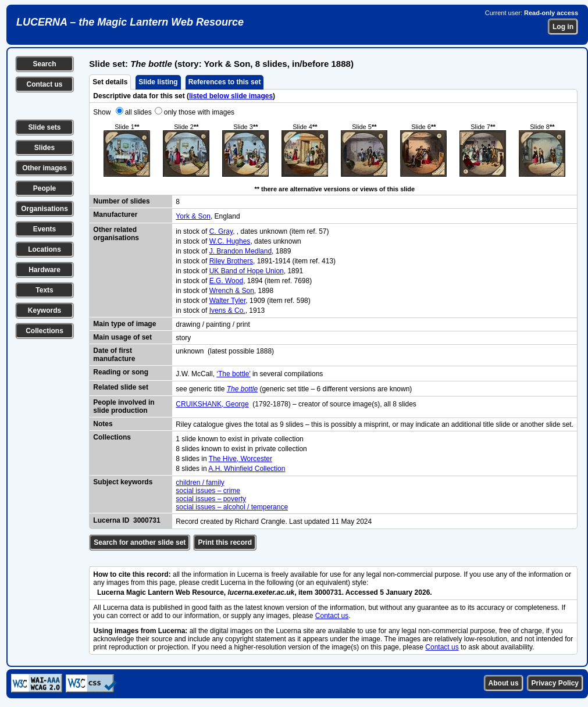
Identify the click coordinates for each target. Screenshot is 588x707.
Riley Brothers (231, 261)
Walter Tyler (228, 301)
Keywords (44, 310)
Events (44, 229)
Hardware (44, 270)
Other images (44, 168)
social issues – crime (208, 491)
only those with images (199, 112)
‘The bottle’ (233, 374)
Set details (110, 82)
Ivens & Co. (227, 310)
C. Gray (221, 231)
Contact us (44, 84)
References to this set (225, 82)
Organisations (44, 209)
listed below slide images (231, 96)
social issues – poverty (211, 499)
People (44, 188)
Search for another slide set (140, 542)
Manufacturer (115, 215)
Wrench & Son (232, 291)
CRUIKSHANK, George (212, 404)
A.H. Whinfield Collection (247, 469)
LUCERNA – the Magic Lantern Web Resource (130, 22)
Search (44, 64)
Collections (44, 331)
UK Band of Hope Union (247, 271)
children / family (200, 483)
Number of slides (121, 201)
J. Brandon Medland (240, 251)
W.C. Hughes (230, 241)
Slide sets (44, 127)
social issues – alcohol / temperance (232, 507)
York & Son (193, 216)
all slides (138, 112)
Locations (44, 249)
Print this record (225, 542)
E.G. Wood (226, 281)
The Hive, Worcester (240, 459)
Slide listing (158, 82)
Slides (44, 148)
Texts (44, 290)
